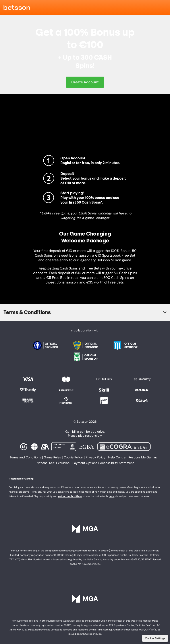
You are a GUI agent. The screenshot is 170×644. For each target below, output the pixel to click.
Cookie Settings (155, 638)
